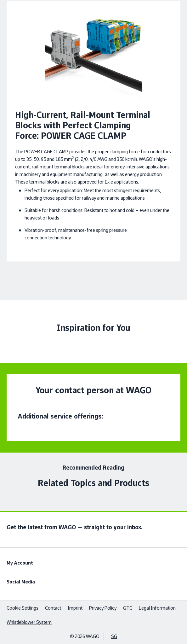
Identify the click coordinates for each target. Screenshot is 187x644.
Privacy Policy (103, 608)
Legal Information (157, 608)
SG (114, 636)
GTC (128, 608)
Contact (53, 608)
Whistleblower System (29, 622)
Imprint (75, 608)
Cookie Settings (23, 608)
